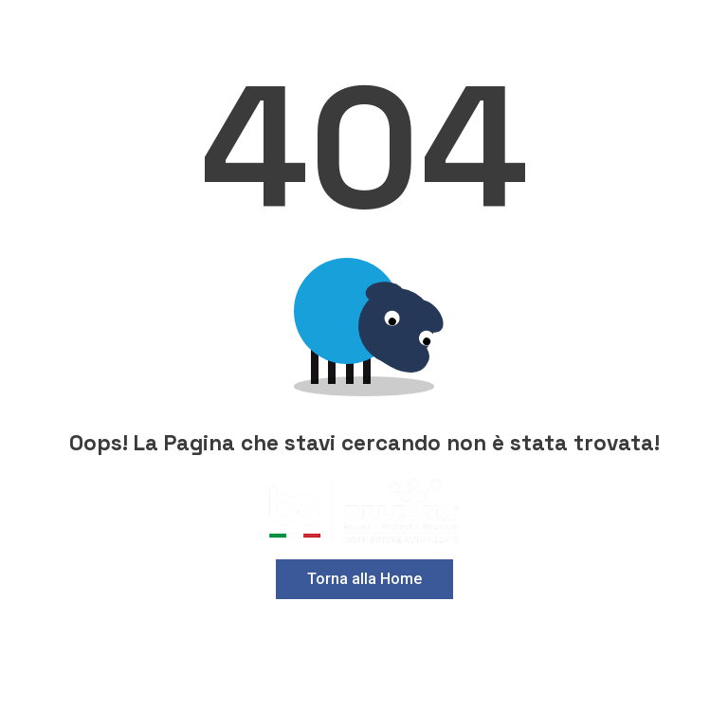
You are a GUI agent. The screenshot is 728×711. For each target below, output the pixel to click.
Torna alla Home (364, 579)
